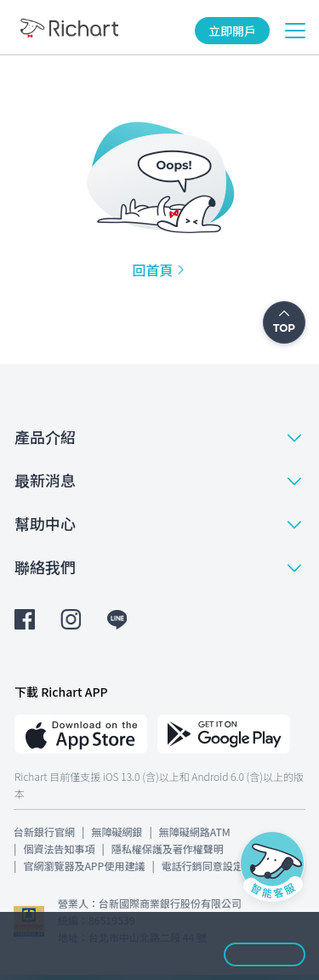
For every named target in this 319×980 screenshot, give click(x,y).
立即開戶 (232, 31)
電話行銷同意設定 (202, 866)
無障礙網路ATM (195, 832)
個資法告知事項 (59, 849)
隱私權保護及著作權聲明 (168, 849)
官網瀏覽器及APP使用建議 (84, 866)
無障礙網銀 (117, 832)
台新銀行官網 (44, 832)
